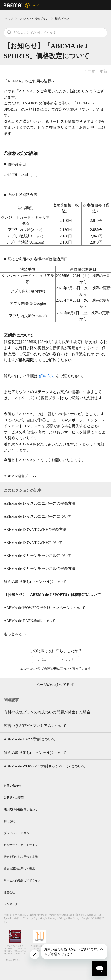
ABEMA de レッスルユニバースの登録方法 (40, 503)
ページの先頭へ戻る (56, 685)
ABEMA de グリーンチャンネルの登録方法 (40, 569)
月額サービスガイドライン (21, 845)
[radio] (43, 660)
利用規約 (9, 821)
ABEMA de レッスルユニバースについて (38, 516)
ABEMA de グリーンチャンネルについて (38, 556)
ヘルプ (9, 19)
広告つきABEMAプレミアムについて (35, 726)
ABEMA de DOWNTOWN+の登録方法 (35, 529)
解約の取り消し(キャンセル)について (35, 582)
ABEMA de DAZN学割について (30, 621)
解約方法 (47, 376)
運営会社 (9, 892)
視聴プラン (62, 19)
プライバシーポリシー (18, 833)
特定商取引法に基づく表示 (21, 857)
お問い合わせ (12, 786)
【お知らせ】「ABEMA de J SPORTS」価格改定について (52, 595)
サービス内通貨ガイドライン (22, 880)
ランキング (11, 904)
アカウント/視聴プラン (34, 19)
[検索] (55, 33)
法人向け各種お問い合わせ (21, 809)
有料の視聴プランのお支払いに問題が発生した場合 (47, 712)
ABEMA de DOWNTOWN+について (33, 542)
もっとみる (13, 634)
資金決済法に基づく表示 (19, 869)
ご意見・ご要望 (14, 798)
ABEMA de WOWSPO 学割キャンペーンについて (45, 608)
